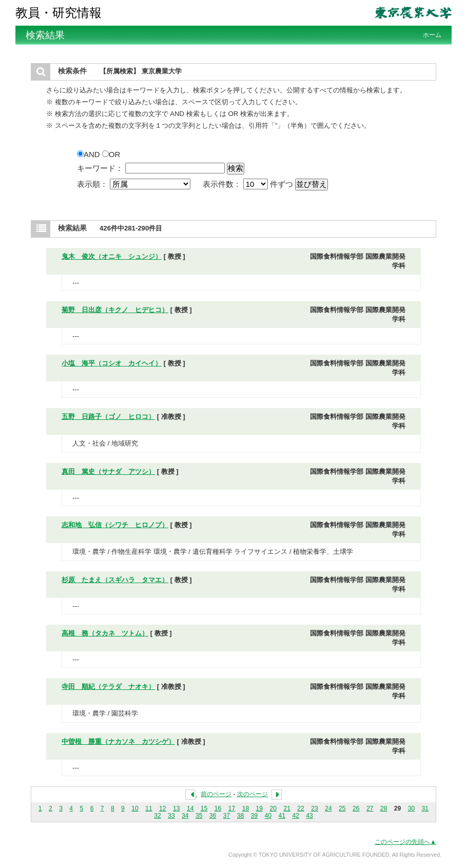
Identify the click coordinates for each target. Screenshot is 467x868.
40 (268, 816)
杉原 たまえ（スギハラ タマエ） (115, 580)
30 (412, 808)
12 (163, 808)
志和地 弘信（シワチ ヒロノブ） (115, 525)
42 (296, 816)
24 (328, 808)
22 (301, 808)
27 (370, 808)
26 (356, 808)
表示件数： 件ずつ (249, 184)
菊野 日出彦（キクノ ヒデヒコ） (115, 310)
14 (190, 808)
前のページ (216, 794)
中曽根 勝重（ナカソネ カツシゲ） (118, 741)
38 (241, 816)
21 (287, 808)
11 (149, 808)
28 (384, 808)
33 (171, 816)
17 (232, 808)
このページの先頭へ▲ (405, 842)
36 (213, 816)
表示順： (135, 184)
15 (204, 808)
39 (255, 816)
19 (260, 808)
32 (158, 816)
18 (246, 808)
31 (425, 808)
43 (309, 816)
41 (282, 816)
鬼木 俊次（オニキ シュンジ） (112, 256)
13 (177, 808)
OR (111, 154)
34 (185, 816)
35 (199, 816)
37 (227, 816)
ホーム (432, 35)
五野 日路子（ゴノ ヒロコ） (108, 417)
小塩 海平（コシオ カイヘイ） (112, 363)
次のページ (252, 794)
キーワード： (100, 168)
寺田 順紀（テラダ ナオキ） (108, 687)
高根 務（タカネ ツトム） (105, 633)
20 (273, 808)
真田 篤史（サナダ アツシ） (108, 471)
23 (315, 808)
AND (90, 154)
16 (218, 808)
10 (135, 808)
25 (342, 808)
